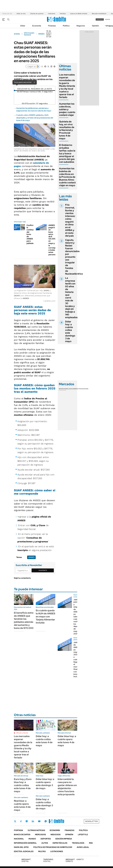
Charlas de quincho (37, 14)
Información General (29, 34)
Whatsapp (46, 821)
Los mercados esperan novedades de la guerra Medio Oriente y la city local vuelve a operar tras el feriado (67, 86)
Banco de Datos (22, 835)
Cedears (85, 389)
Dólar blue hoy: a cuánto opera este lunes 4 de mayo (67, 741)
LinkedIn (33, 821)
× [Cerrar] (34, 82)
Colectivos (52, 14)
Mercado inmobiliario (99, 14)
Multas (42, 851)
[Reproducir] (35, 87)
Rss (91, 843)
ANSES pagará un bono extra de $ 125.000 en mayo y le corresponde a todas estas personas (54, 240)
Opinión (95, 26)
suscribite (100, 19)
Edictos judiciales (24, 851)
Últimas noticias (36, 830)
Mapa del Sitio (21, 847)
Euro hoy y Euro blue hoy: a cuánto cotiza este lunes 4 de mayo (23, 785)
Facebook (21, 821)
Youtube (39, 821)
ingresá (108, 19)
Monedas (62, 389)
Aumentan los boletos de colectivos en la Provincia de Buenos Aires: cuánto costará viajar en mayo (67, 177)
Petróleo (63, 14)
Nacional (19, 839)
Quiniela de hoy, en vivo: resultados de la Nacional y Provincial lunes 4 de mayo (67, 130)
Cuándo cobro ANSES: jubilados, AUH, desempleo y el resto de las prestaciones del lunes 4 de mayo (35, 118)
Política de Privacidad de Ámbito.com (53, 847)
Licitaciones (57, 851)
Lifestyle (83, 835)
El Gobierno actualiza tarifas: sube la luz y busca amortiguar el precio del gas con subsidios (67, 153)
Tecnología (78, 843)
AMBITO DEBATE (75, 860)
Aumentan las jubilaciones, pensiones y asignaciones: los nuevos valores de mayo (34, 109)
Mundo (32, 839)
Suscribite (43, 570)
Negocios (81, 26)
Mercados (40, 835)
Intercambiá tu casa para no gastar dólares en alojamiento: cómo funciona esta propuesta (67, 787)
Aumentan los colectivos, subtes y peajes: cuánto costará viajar (67, 109)
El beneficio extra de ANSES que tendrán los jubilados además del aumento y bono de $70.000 (24, 620)
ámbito (17, 34)
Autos (45, 843)
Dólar (23, 26)
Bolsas (69, 389)
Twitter (15, 821)
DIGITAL (27, 860)
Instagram (27, 821)
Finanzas (52, 26)
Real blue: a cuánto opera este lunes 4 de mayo (22, 805)
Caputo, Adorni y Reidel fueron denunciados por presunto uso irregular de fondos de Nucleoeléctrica (74, 257)
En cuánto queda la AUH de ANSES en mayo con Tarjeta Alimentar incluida (46, 617)
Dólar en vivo (21, 14)
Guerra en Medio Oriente (79, 14)
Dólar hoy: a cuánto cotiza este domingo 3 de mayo (70, 331)
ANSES (41, 34)
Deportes (46, 839)
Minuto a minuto (22, 733)
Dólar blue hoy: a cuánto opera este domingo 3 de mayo (45, 784)
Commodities (77, 389)
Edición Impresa (64, 839)
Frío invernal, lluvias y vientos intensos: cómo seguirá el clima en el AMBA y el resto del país (70, 220)
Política (66, 26)
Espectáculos (60, 843)
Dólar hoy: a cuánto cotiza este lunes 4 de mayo (44, 741)
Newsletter (91, 821)
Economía (37, 26)
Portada (18, 830)
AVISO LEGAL (83, 847)
